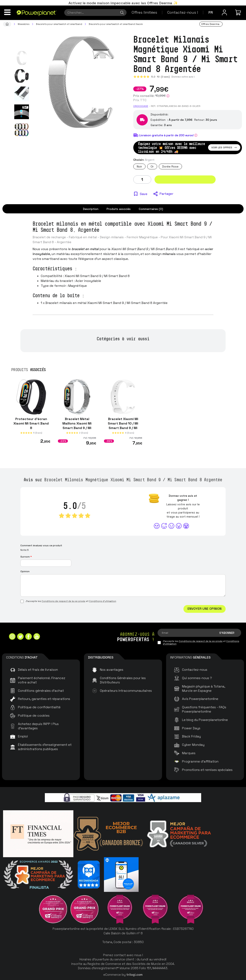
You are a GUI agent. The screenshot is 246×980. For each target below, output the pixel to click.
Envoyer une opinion (205, 609)
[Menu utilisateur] (224, 12)
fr (211, 12)
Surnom (26, 557)
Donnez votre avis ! (183, 77)
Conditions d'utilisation (103, 601)
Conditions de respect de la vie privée (63, 601)
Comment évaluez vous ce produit (41, 545)
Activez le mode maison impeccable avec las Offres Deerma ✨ (123, 3)
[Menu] (7, 12)
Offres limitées (144, 12)
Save (144, 194)
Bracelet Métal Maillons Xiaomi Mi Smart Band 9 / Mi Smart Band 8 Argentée (77, 428)
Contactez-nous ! (183, 12)
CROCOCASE (141, 106)
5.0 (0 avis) (161, 77)
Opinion (25, 571)
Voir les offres (224, 147)
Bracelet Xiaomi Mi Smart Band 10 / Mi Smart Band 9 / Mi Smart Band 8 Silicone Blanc (123, 428)
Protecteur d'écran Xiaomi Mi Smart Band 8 (31, 423)
